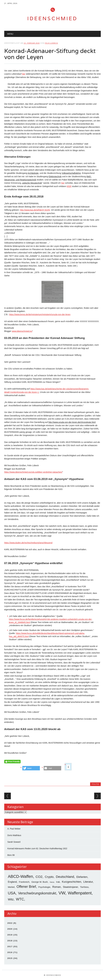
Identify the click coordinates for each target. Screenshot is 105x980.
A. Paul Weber (14, 829)
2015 (10, 958)
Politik (95, 784)
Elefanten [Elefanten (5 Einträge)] (82, 877)
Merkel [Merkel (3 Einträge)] (11, 887)
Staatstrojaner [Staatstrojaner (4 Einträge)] (70, 887)
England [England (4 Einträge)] (12, 882)
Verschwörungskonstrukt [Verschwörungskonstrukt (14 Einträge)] (37, 893)
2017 (10, 947)
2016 (10, 952)
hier (24, 74)
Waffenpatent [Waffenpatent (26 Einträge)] (80, 893)
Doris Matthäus (14, 835)
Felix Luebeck (51, 43)
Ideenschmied (52, 18)
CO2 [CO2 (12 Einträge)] (39, 877)
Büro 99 (11, 855)
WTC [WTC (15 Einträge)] (20, 899)
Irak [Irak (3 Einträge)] (58, 882)
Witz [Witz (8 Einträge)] (11, 899)
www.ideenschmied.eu (22, 331)
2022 (10, 923)
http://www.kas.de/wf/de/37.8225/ (35, 210)
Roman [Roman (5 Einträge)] (57, 887)
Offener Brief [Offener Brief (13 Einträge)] (26, 887)
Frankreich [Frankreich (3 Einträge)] (24, 882)
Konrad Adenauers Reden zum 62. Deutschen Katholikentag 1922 (37, 849)
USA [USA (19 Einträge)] (12, 893)
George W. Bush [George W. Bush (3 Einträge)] (40, 882)
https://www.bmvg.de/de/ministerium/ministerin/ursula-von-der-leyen (40, 314)
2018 (10, 941)
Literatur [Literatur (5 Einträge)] (88, 882)
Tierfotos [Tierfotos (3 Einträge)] (84, 887)
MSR (69, 186)
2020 (10, 929)
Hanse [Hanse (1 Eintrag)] (52, 882)
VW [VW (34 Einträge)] (62, 893)
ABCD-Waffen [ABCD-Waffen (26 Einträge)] (20, 876)
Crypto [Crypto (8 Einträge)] (49, 877)
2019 (10, 935)
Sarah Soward (14, 842)
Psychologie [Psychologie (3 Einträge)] (44, 887)
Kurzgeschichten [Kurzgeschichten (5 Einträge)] (72, 882)
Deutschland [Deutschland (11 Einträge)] (65, 877)
